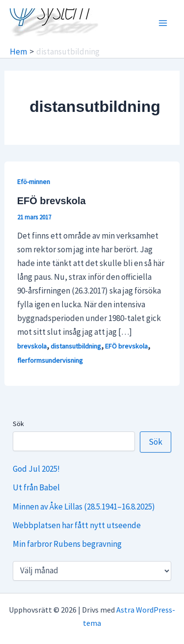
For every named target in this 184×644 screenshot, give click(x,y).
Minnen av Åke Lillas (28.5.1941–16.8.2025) (84, 507)
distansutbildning (76, 346)
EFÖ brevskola (52, 201)
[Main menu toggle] (163, 23)
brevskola (32, 346)
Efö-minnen (34, 182)
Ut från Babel (36, 487)
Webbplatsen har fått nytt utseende (77, 525)
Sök (18, 424)
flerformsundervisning (50, 360)
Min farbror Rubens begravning (67, 544)
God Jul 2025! (36, 469)
